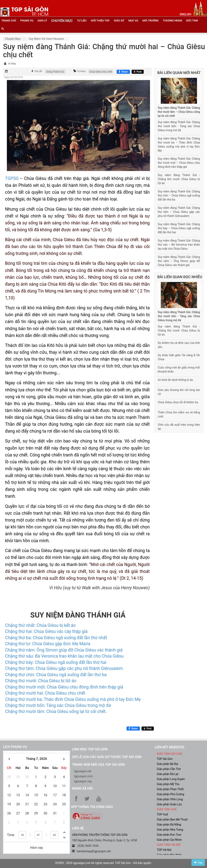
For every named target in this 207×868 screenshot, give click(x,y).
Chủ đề (38, 71)
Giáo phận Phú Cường (170, 794)
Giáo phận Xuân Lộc (169, 804)
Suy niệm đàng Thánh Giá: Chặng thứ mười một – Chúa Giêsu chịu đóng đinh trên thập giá (179, 163)
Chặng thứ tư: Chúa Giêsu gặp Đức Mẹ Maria (48, 644)
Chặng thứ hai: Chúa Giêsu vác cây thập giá (46, 631)
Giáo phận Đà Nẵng (169, 825)
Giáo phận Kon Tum (169, 835)
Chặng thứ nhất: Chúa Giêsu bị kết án (40, 625)
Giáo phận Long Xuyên (171, 779)
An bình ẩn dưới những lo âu (175, 380)
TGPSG (12, 178)
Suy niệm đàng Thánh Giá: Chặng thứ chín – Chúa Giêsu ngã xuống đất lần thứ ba (179, 195)
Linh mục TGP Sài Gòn (90, 749)
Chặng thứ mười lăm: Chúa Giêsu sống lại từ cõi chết (55, 711)
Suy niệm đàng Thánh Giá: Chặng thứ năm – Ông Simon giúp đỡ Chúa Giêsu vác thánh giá (179, 261)
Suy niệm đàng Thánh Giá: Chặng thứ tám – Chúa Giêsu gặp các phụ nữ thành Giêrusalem (179, 212)
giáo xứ (119, 21)
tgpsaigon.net (83, 771)
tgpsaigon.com (83, 776)
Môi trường (151, 21)
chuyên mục (62, 21)
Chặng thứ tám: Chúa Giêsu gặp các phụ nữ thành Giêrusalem (64, 668)
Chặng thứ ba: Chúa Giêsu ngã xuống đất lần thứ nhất (56, 638)
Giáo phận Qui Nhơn (169, 840)
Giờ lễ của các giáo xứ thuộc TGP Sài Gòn (107, 757)
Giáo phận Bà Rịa (167, 764)
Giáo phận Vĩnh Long (170, 799)
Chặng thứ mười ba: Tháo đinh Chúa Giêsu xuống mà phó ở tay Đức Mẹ (73, 699)
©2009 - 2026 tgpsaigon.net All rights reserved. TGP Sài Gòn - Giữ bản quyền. (103, 863)
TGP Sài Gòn (165, 759)
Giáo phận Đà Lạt (167, 774)
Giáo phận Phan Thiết (170, 789)
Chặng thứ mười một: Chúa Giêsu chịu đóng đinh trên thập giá (64, 687)
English (185, 14)
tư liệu (82, 21)
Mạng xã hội (82, 788)
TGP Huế (162, 814)
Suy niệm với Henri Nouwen (46, 39)
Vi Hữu (12, 64)
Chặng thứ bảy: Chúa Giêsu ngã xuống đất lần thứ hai (56, 662)
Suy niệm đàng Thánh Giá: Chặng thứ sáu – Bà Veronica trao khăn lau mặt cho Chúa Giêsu (179, 245)
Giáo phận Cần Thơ (169, 769)
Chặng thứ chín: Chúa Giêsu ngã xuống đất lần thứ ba (56, 675)
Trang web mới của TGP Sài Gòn (98, 765)
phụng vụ (27, 21)
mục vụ (133, 21)
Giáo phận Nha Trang (170, 830)
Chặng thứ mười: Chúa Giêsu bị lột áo (41, 681)
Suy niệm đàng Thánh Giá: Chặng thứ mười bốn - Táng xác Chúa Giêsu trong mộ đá (179, 126)
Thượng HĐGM (172, 21)
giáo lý (42, 21)
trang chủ (9, 21)
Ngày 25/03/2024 (13, 77)
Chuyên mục (13, 39)
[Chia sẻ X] (138, 72)
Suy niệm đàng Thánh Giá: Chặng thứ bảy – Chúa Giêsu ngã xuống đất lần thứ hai (179, 228)
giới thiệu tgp (100, 21)
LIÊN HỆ (78, 828)
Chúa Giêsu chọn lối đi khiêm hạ (178, 402)
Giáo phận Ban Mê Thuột (172, 819)
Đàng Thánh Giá (55, 72)
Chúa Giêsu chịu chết (101, 72)
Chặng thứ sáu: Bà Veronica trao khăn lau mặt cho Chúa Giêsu (64, 656)
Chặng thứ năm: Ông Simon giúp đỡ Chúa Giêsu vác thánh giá (64, 650)
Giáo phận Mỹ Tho (168, 784)
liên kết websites (169, 747)
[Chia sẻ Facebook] (123, 72)
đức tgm (192, 21)
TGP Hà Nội (164, 850)
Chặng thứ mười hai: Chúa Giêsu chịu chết (45, 693)
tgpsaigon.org (83, 781)
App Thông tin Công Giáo (92, 807)
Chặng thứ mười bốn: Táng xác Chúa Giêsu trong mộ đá (58, 705)
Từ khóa (81, 71)
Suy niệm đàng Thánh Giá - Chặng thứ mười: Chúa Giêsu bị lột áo (179, 179)
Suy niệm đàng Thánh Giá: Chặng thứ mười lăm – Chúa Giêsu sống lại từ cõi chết (179, 112)
